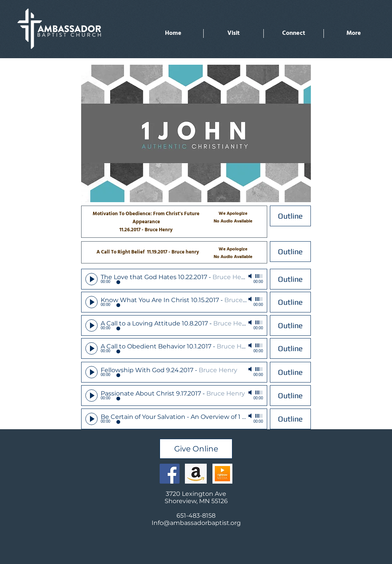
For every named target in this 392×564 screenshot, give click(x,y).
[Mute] (251, 276)
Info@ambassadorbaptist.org (196, 523)
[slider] (259, 276)
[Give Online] (196, 449)
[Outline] (290, 216)
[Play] (91, 279)
